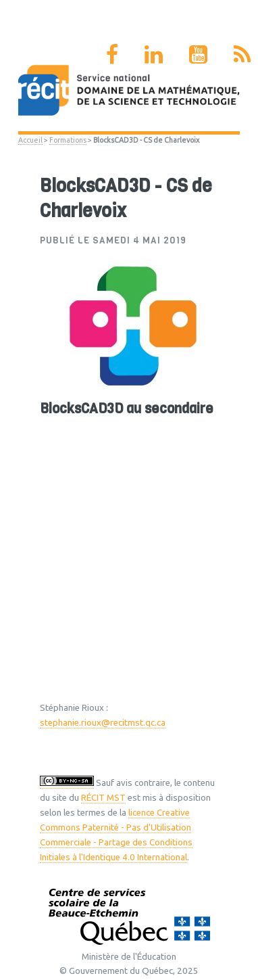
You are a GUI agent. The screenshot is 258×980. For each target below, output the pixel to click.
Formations (68, 140)
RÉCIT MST (103, 798)
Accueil (30, 140)
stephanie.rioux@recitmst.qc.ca (103, 723)
